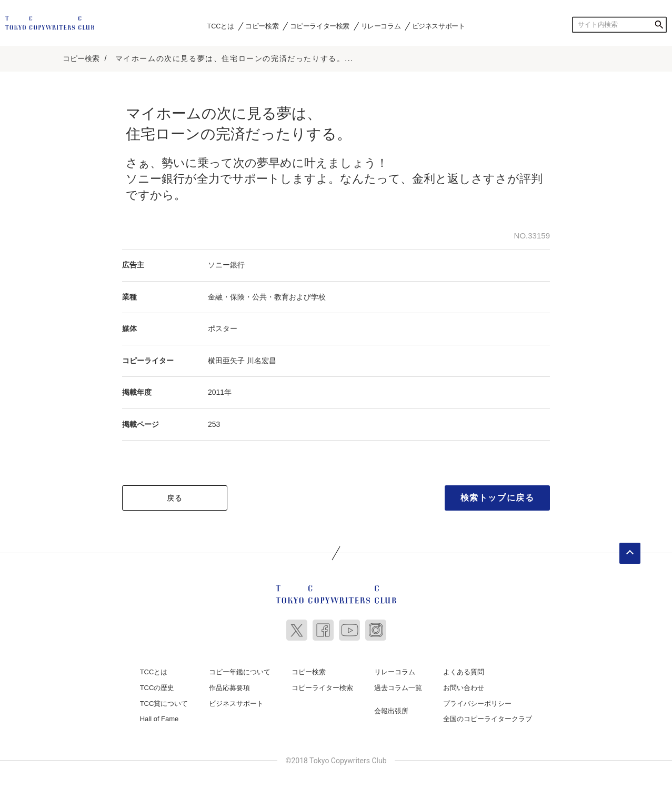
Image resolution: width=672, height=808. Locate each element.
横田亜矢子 (226, 361)
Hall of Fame (159, 719)
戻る (175, 498)
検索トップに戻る (498, 498)
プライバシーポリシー (477, 704)
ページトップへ (630, 553)
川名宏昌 (262, 361)
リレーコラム (381, 26)
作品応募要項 (229, 688)
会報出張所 (391, 711)
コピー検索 (262, 26)
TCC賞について (164, 704)
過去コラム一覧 (398, 688)
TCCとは (221, 26)
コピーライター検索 (320, 26)
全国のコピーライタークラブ (488, 719)
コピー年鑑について (240, 672)
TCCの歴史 (157, 688)
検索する (659, 25)
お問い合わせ (464, 688)
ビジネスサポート (439, 26)
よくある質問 (464, 672)
